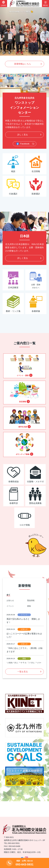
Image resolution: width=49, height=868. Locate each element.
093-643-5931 (14, 843)
